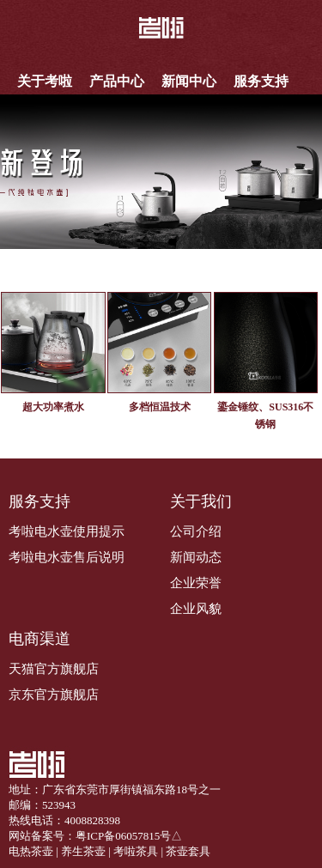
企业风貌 (196, 609)
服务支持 (261, 81)
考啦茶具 (136, 851)
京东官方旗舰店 (54, 695)
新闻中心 (189, 81)
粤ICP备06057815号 (123, 836)
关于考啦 (45, 81)
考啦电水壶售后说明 (67, 557)
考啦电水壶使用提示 (67, 531)
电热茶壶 (31, 851)
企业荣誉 (196, 583)
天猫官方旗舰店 (54, 669)
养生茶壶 (83, 851)
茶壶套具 (188, 851)
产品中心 (117, 81)
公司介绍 (196, 531)
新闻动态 (196, 557)
